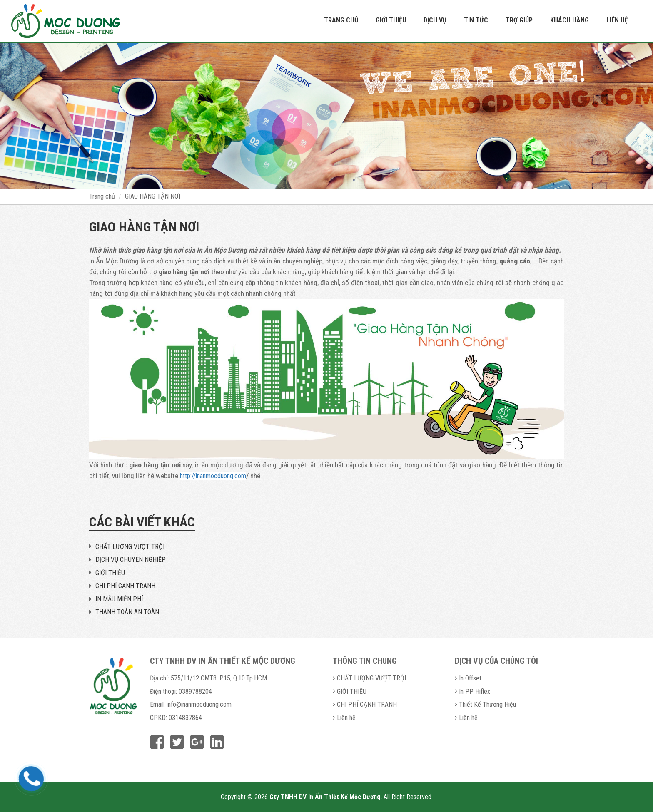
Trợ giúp (519, 20)
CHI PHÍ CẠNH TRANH (125, 586)
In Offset (470, 678)
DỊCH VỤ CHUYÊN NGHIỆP (131, 560)
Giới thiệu (391, 20)
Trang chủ (341, 20)
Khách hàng (570, 20)
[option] (326, 116)
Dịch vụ (435, 20)
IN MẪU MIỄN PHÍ (119, 599)
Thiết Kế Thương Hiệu (487, 704)
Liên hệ (617, 20)
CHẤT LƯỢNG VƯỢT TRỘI (130, 547)
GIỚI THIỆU (110, 573)
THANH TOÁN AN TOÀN (127, 612)
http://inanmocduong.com (213, 476)
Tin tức (476, 20)
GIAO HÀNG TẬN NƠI (153, 196)
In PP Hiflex (475, 692)
